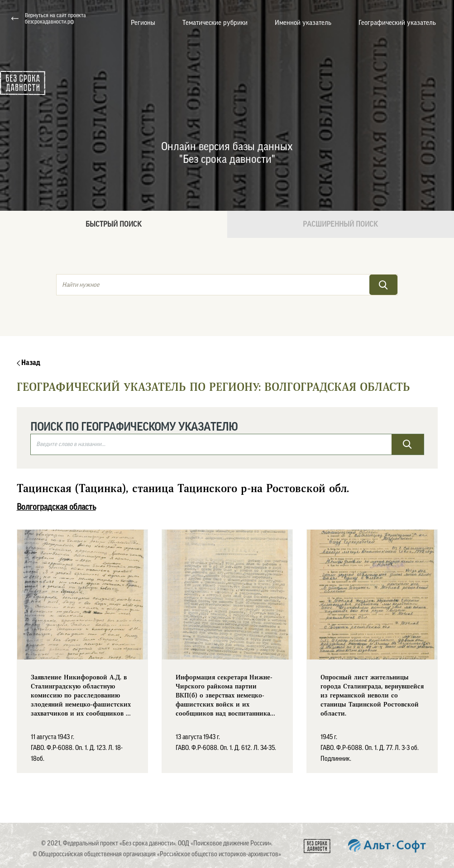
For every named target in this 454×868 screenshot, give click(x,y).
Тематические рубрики (215, 23)
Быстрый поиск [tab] (114, 224)
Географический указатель (397, 23)
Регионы (143, 23)
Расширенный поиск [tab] (340, 224)
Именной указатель (303, 23)
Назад (29, 363)
